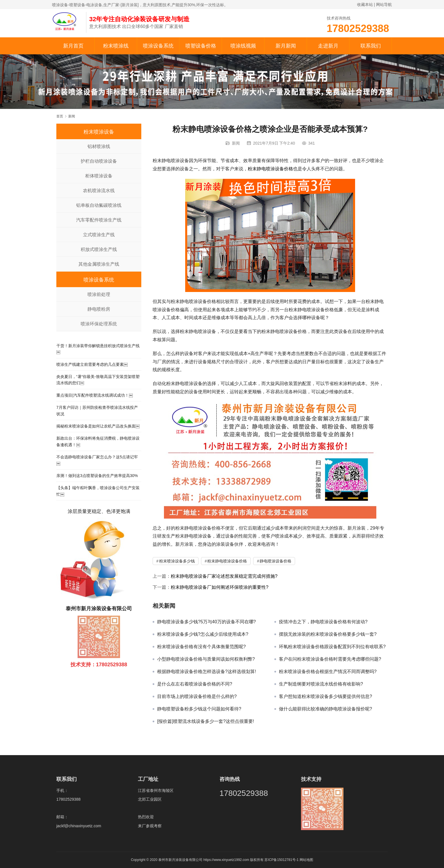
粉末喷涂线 (116, 46)
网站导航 (384, 5)
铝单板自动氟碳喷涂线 (99, 205)
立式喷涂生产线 (99, 235)
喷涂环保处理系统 (99, 324)
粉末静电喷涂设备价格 (270, 169)
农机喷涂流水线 (99, 191)
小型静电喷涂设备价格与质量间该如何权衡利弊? (206, 659)
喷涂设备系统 (158, 46)
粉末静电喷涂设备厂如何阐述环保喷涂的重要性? (220, 587)
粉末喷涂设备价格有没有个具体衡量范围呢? (201, 647)
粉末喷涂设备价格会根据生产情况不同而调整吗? (328, 672)
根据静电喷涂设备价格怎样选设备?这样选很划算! (207, 672)
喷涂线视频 (243, 46)
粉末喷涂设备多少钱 (177, 561)
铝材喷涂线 (99, 146)
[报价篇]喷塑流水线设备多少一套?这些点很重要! (206, 721)
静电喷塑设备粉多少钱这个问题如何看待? (199, 709)
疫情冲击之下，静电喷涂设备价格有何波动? (323, 622)
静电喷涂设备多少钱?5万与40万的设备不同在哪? (207, 622)
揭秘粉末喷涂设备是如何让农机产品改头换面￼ (98, 426)
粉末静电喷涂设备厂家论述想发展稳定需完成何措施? (224, 576)
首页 (60, 116)
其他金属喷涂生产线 (99, 264)
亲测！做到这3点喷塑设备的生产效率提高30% (97, 476)
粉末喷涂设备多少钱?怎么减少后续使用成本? (203, 634)
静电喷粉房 (99, 309)
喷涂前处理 (99, 294)
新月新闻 (286, 46)
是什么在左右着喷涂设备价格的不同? (195, 684)
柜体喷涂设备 (99, 176)
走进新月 (328, 46)
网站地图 (306, 860)
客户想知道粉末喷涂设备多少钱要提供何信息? (325, 696)
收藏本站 (365, 5)
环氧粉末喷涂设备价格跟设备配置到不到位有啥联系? (332, 647)
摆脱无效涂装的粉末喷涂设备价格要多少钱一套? (328, 634)
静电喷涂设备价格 (276, 561)
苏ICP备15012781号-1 (282, 860)
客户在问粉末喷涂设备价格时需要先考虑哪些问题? (330, 659)
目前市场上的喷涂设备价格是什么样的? (197, 696)
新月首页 (73, 46)
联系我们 (371, 46)
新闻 (236, 143)
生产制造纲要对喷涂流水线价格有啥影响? (321, 684)
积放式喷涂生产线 (99, 249)
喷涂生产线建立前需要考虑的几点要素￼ (92, 364)
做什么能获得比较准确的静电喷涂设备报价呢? (325, 709)
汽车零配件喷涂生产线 (99, 220)
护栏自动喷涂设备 (99, 161)
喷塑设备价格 (201, 46)
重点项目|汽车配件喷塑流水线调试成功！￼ (95, 395)
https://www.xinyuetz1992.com (226, 860)
